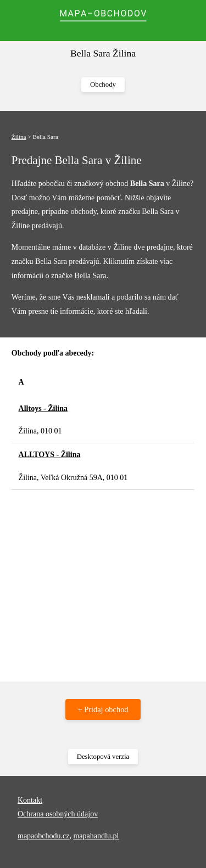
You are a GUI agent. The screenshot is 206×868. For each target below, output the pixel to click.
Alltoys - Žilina (43, 408)
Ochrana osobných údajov (58, 814)
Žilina (19, 137)
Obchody (103, 84)
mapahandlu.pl (96, 836)
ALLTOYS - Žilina (50, 455)
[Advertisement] (103, 580)
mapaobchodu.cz (43, 836)
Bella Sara (90, 276)
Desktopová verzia (103, 757)
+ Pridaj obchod (103, 709)
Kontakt (30, 800)
